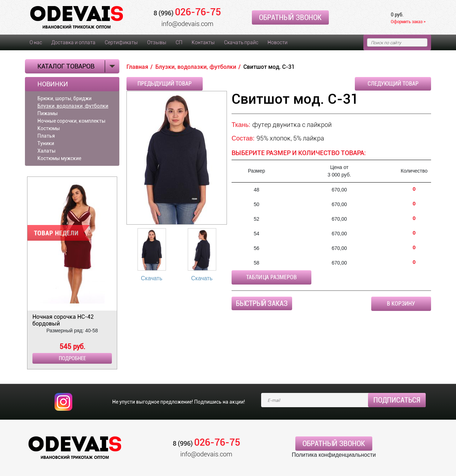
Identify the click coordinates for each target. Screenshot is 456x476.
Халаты (46, 151)
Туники (46, 143)
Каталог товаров (66, 66)
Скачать (152, 278)
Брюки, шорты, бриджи (64, 98)
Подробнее (72, 358)
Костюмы (49, 128)
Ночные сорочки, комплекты (71, 121)
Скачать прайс (241, 42)
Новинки (53, 84)
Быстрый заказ (262, 303)
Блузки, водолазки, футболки (73, 106)
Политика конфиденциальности (334, 455)
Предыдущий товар (165, 84)
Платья (46, 136)
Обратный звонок (290, 17)
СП (179, 42)
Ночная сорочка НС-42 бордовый (63, 320)
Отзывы (157, 42)
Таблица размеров (271, 277)
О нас (36, 42)
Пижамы (48, 113)
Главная (137, 67)
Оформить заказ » (408, 22)
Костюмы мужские (59, 158)
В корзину (401, 304)
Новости (278, 42)
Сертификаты (121, 42)
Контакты (203, 42)
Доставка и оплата (73, 42)
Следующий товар (393, 84)
